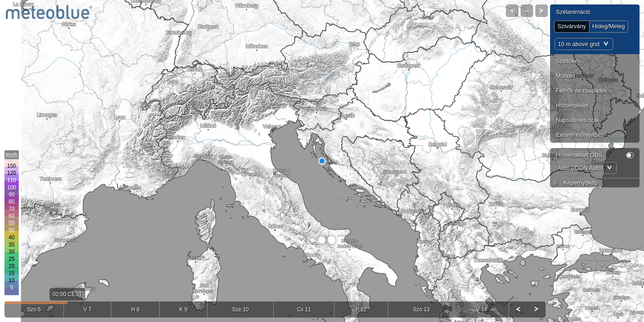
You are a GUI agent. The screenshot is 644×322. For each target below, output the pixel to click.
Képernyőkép (581, 183)
